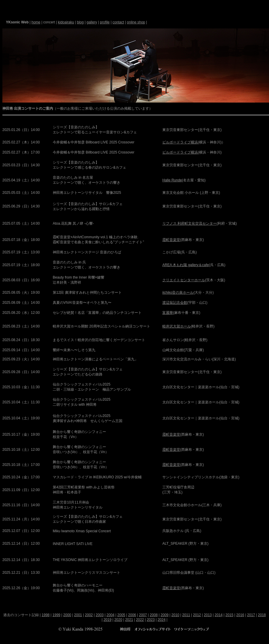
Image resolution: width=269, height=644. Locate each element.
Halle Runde (172, 180)
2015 (229, 615)
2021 (129, 620)
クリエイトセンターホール (184, 280)
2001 (78, 615)
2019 (107, 620)
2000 (67, 615)
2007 (143, 615)
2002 (89, 615)
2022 (140, 620)
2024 (162, 620)
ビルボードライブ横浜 (180, 142)
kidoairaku (66, 22)
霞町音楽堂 (171, 240)
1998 (46, 615)
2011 (186, 615)
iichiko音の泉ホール (178, 293)
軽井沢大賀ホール (177, 326)
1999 (56, 615)
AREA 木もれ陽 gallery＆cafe (186, 265)
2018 (262, 615)
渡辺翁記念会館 (175, 303)
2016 (240, 615)
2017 (251, 615)
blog (80, 22)
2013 (208, 615)
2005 (121, 615)
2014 (219, 615)
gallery (92, 22)
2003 (100, 615)
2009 (165, 615)
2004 (111, 615)
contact (118, 22)
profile (105, 22)
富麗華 (168, 313)
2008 (154, 615)
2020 (118, 620)
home (36, 22)
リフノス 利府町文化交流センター (189, 223)
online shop (136, 22)
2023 (151, 620)
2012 (197, 615)
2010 (176, 615)
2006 (132, 615)
